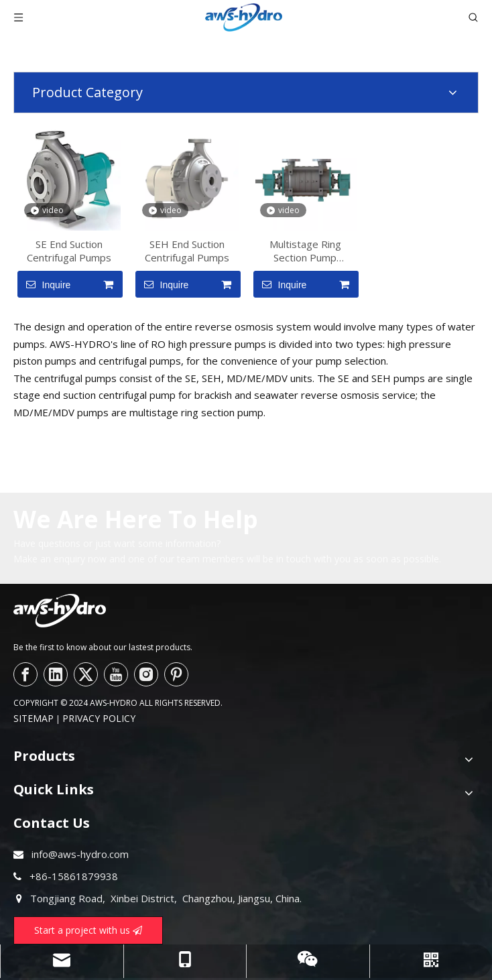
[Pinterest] (176, 674)
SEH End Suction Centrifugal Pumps (187, 251)
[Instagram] (146, 674)
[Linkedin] (56, 674)
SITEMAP (34, 718)
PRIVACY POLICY (99, 718)
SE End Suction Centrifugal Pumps (69, 251)
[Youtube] (116, 674)
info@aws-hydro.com (80, 854)
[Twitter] (86, 674)
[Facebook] (25, 674)
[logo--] (60, 611)
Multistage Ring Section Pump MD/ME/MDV (305, 251)
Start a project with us (88, 930)
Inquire (44, 284)
